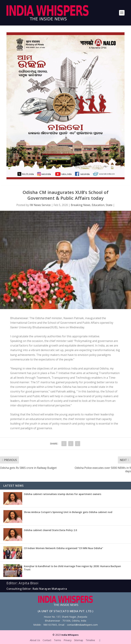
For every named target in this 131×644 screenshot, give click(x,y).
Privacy (68, 640)
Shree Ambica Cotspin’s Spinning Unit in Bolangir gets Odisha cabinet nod (68, 512)
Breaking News (81, 205)
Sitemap (79, 640)
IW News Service (40, 205)
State (109, 205)
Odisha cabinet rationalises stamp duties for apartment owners (63, 494)
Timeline (90, 640)
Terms (57, 640)
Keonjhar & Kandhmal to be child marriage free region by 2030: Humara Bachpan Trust (72, 568)
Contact (47, 640)
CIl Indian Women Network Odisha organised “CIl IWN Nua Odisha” (63, 548)
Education (98, 205)
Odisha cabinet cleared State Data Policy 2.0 (50, 530)
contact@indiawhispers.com (82, 625)
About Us (35, 640)
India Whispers (70, 635)
